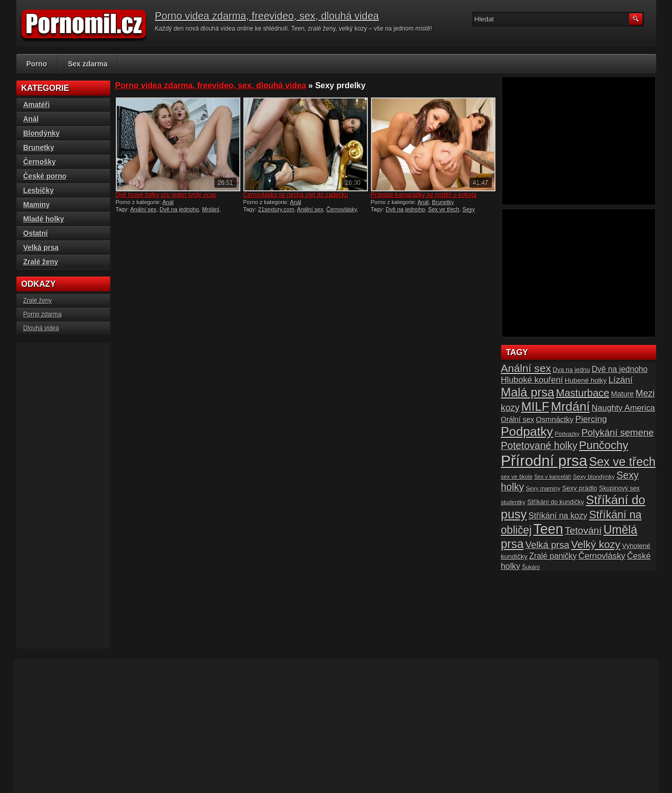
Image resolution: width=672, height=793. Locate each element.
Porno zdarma (43, 314)
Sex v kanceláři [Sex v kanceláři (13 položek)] (553, 477)
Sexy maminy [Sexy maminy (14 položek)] (543, 488)
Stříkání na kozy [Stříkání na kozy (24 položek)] (558, 515)
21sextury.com (276, 209)
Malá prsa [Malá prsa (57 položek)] (528, 392)
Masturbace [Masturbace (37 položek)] (583, 393)
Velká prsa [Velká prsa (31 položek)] (547, 545)
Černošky (40, 162)
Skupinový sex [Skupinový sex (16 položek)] (619, 488)
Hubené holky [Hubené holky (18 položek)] (586, 380)
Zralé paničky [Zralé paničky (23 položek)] (553, 556)
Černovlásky (342, 209)
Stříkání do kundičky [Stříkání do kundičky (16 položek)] (556, 502)
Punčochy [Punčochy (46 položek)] (604, 445)
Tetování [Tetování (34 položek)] (583, 530)
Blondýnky (42, 133)
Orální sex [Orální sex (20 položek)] (518, 419)
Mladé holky (44, 219)
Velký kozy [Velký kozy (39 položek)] (595, 544)
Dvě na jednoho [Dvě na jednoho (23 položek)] (620, 369)
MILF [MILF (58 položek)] (535, 406)
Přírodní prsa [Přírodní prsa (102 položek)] (544, 461)
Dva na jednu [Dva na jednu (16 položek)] (571, 370)
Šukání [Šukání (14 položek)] (531, 567)
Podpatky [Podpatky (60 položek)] (527, 431)
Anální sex (143, 209)
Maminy (37, 205)
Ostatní (36, 233)
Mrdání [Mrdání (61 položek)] (570, 406)
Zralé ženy (41, 262)
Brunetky (443, 202)
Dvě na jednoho (179, 209)
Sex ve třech (444, 209)
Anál (168, 202)
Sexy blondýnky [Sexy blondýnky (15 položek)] (594, 476)
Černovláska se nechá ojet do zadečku (296, 195)
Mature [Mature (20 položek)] (623, 394)
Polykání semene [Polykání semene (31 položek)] (618, 432)
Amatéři (37, 105)
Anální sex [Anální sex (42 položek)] (526, 368)
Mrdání (211, 209)
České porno (45, 176)
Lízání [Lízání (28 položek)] (620, 380)
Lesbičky (39, 190)
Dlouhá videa (41, 328)
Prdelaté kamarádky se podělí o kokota (424, 195)
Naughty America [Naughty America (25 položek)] (624, 408)
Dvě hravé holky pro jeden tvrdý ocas (166, 195)
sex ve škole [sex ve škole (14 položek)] (517, 477)
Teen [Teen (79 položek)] (548, 529)
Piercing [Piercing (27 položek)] (591, 419)
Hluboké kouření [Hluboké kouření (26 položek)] (532, 380)
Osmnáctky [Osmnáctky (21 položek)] (555, 419)
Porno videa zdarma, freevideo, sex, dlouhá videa (267, 16)
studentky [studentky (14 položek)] (513, 502)
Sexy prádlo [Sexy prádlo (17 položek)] (580, 488)
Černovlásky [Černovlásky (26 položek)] (602, 556)
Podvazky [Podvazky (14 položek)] (567, 434)
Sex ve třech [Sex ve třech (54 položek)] (622, 462)
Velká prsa (41, 247)
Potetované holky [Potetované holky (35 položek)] (539, 445)
